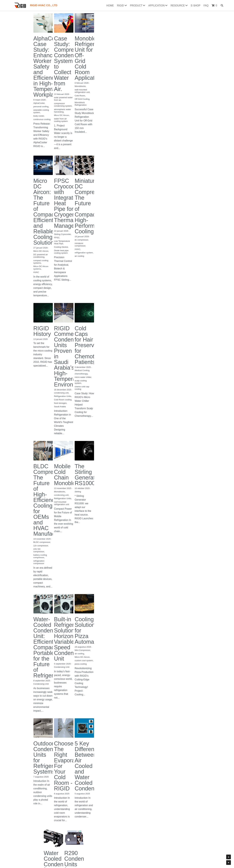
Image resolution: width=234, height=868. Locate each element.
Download (58, 846)
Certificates (46, 846)
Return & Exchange (99, 846)
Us (74, 846)
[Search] (222, 5)
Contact (68, 846)
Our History (83, 846)
